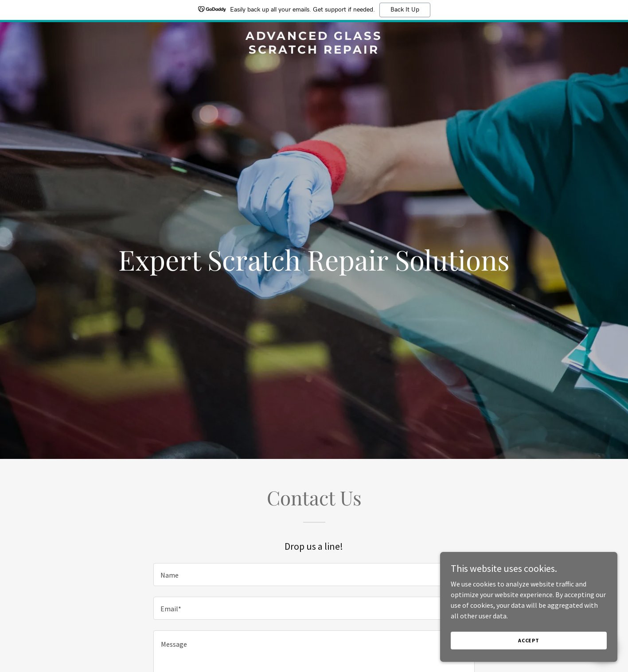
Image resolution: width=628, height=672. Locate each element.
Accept (529, 658)
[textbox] (314, 575)
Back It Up (405, 10)
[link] (314, 51)
